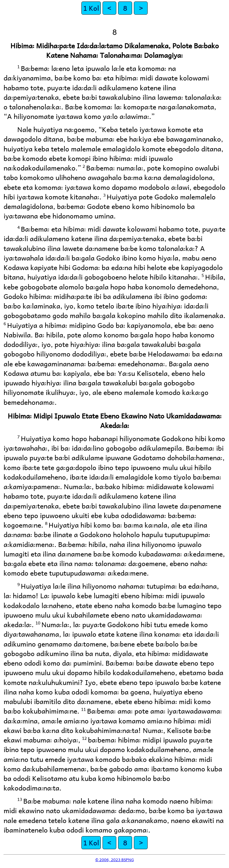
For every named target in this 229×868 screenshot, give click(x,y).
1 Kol (91, 8)
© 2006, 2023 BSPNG (115, 860)
